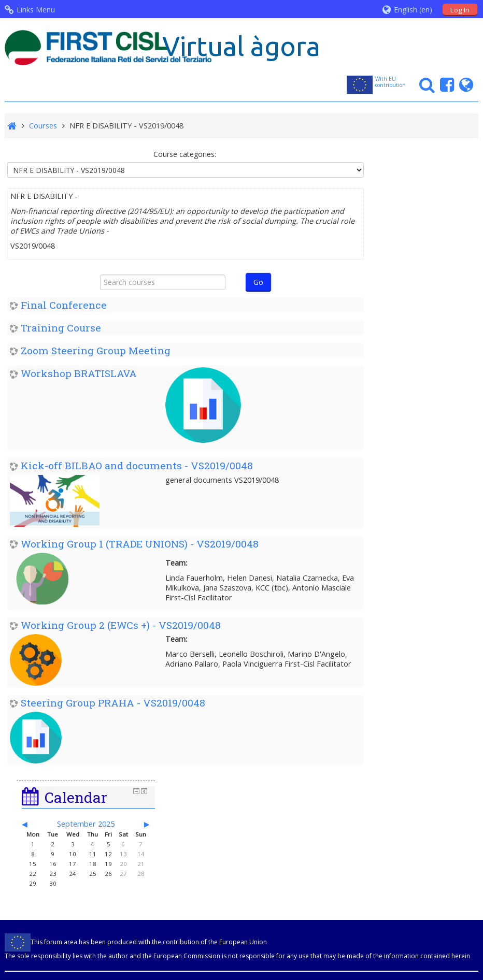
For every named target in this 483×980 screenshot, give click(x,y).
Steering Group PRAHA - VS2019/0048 (113, 703)
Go (253, 282)
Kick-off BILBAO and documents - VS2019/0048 (137, 465)
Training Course (61, 328)
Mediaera (458, 870)
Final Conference (64, 305)
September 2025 (424, 207)
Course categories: (180, 154)
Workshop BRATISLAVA (79, 373)
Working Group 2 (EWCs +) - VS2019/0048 (121, 625)
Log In (460, 10)
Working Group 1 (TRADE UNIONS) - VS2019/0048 (140, 544)
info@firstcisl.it (155, 882)
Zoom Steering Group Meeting (96, 350)
